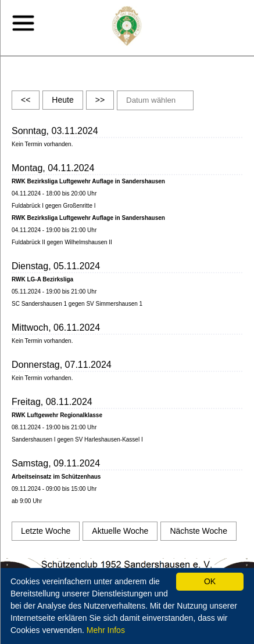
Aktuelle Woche (120, 531)
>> (100, 100)
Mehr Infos (106, 630)
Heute (62, 100)
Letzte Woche (46, 531)
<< (26, 100)
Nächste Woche (198, 531)
